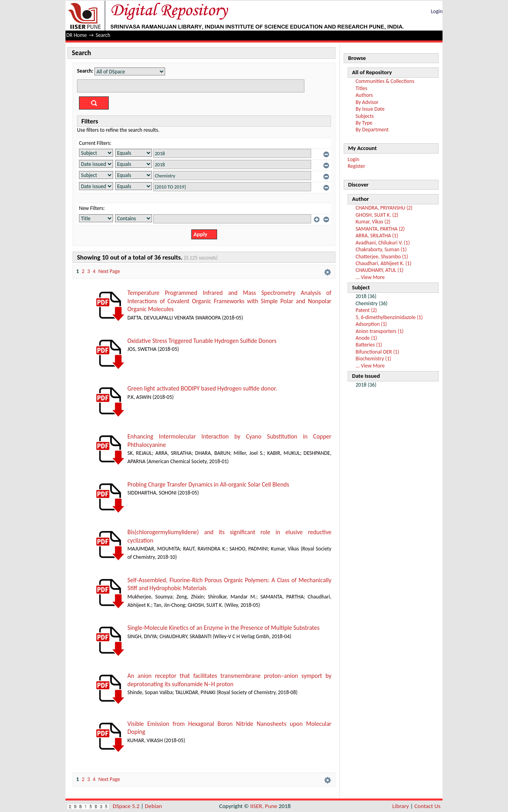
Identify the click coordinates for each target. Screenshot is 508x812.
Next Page (109, 271)
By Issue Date (370, 109)
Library (401, 806)
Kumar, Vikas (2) (373, 222)
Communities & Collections (385, 81)
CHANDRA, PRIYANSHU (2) (384, 208)
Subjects (365, 116)
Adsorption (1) (371, 324)
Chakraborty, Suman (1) (381, 249)
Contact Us (427, 806)
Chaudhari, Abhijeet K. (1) (384, 263)
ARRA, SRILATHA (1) (377, 236)
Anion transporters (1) (380, 331)
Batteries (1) (369, 345)
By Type (364, 123)
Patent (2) (366, 310)
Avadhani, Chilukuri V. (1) (383, 243)
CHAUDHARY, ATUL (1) (380, 270)
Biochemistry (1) (373, 359)
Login (437, 11)
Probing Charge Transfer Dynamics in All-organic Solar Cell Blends (208, 484)
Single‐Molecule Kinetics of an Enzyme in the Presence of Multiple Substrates (223, 628)
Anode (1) (366, 338)
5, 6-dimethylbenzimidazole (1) (389, 317)
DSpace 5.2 (127, 806)
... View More (370, 277)
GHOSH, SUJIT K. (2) (377, 215)
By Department (372, 130)
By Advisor (367, 102)
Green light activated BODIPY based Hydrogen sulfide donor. (202, 388)
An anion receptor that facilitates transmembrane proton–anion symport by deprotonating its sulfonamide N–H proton (229, 680)
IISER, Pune (264, 806)
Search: (85, 71)
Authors (364, 95)
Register (356, 166)
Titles (361, 88)
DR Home (77, 35)
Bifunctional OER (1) (377, 352)
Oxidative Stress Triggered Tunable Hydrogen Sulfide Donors (202, 341)
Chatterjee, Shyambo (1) (382, 257)
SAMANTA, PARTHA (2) (380, 229)
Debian (153, 806)
